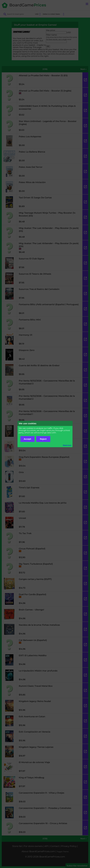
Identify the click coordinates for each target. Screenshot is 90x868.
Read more (67, 445)
